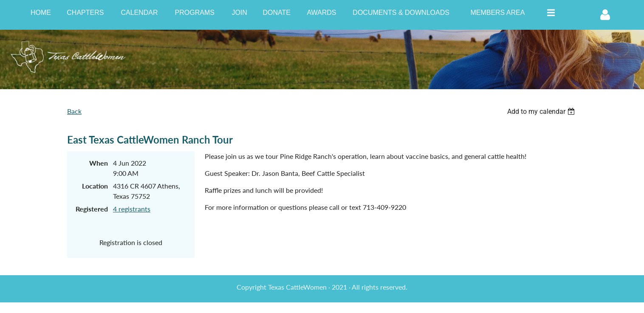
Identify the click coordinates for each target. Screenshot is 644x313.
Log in (605, 15)
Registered (92, 209)
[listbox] (542, 111)
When (99, 163)
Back (74, 111)
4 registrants (132, 209)
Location (95, 186)
